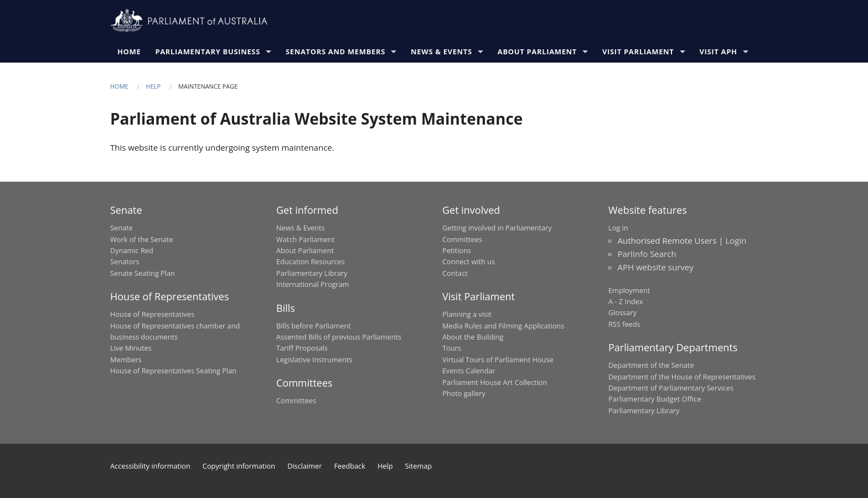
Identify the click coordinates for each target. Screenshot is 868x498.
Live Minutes (131, 348)
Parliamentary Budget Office (655, 399)
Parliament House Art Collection (495, 382)
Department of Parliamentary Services (671, 388)
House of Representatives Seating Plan (173, 371)
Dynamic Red (132, 250)
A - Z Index (626, 301)
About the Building (473, 337)
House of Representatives (152, 314)
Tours (452, 348)
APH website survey (656, 267)
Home (129, 52)
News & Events (441, 52)
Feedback (350, 466)
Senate (122, 228)
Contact (455, 273)
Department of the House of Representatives (682, 377)
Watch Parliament (305, 239)
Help (154, 86)
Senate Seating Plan (143, 273)
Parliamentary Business (208, 52)
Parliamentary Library (312, 273)
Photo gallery (464, 393)
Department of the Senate (651, 365)
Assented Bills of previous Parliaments (339, 337)
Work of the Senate (142, 239)
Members (126, 360)
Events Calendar (469, 371)
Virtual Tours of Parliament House (498, 360)
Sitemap (419, 466)
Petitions (457, 250)
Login (736, 240)
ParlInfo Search (647, 254)
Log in (618, 228)
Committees (296, 401)
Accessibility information (150, 466)
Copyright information (239, 466)
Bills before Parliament (314, 326)
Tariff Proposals (302, 348)
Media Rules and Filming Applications (503, 326)
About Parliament (537, 52)
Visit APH (719, 52)
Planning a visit (467, 314)
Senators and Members (335, 52)
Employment (629, 290)
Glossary (622, 312)
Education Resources (311, 261)
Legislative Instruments (314, 360)
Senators (125, 261)
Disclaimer (304, 466)
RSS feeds (624, 324)
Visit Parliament (638, 52)
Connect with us (469, 261)
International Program (313, 284)
